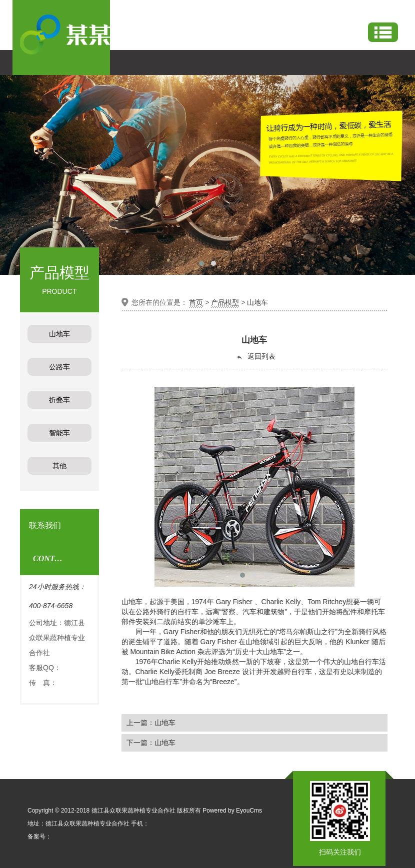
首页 (196, 302)
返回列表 (255, 357)
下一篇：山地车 (151, 743)
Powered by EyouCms (231, 811)
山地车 (257, 302)
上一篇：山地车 (151, 723)
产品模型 (225, 302)
